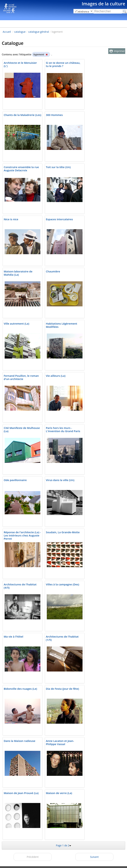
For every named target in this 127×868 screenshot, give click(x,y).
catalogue (20, 32)
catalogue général (39, 32)
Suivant (94, 857)
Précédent (33, 857)
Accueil (7, 32)
